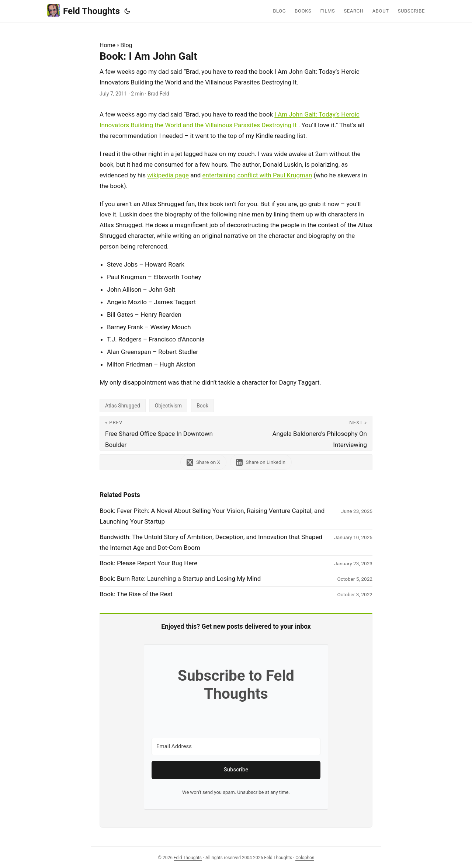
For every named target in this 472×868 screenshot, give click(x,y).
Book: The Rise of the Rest (136, 594)
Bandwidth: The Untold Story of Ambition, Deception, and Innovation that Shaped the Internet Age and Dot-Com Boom (211, 542)
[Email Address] (236, 747)
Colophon (305, 858)
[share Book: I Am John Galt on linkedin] (261, 462)
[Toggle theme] (127, 11)
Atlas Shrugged (123, 406)
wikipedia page (168, 175)
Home (107, 45)
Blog (126, 45)
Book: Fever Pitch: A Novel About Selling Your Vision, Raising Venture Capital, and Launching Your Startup (212, 516)
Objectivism (168, 406)
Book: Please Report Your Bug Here (148, 563)
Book (202, 406)
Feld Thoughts (84, 11)
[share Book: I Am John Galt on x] (203, 462)
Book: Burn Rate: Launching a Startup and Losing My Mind (180, 579)
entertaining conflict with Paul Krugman (257, 175)
